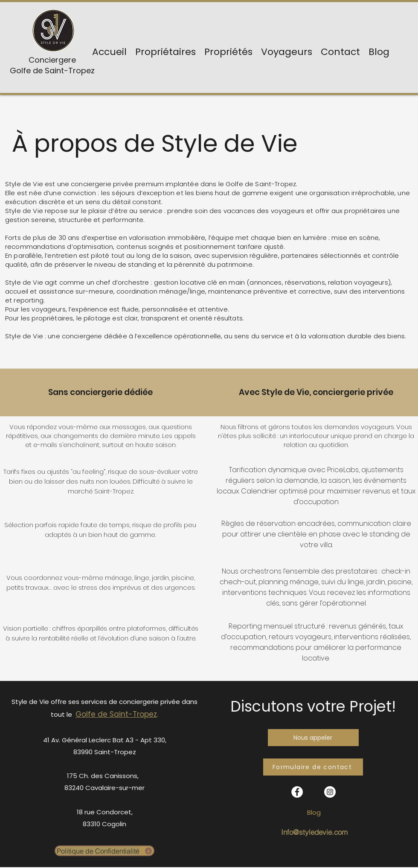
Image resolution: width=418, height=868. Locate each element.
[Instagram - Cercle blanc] (330, 792)
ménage (304, 582)
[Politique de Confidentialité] (104, 851)
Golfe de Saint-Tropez (52, 71)
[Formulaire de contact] (313, 767)
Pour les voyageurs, (36, 309)
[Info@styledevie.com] (314, 832)
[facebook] (297, 792)
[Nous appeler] (313, 738)
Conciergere (52, 60)
